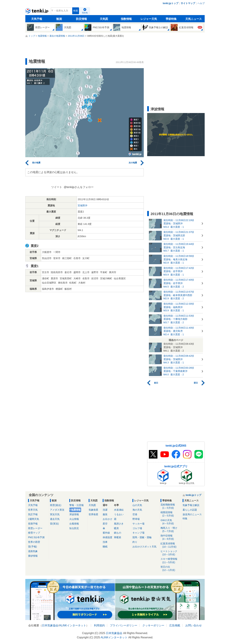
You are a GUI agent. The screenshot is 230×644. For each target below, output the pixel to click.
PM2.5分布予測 (36, 537)
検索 (76, 11)
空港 (135, 514)
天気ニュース (194, 19)
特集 (185, 518)
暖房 (116, 528)
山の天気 (137, 505)
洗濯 (105, 510)
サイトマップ (188, 3)
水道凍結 (119, 510)
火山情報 (74, 519)
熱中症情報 (170, 537)
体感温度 (107, 537)
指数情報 (126, 19)
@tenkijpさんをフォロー (79, 187)
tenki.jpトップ (171, 3)
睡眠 (105, 547)
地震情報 (76, 510)
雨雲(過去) (56, 505)
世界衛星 (93, 514)
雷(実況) (54, 524)
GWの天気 (170, 522)
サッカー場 (138, 524)
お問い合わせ (194, 625)
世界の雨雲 (34, 542)
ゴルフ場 (137, 528)
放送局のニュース (192, 514)
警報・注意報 (76, 505)
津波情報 (74, 514)
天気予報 (37, 19)
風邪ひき (119, 524)
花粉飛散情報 (170, 506)
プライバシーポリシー (124, 625)
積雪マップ (34, 533)
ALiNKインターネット (73, 625)
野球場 (136, 519)
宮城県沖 (82, 205)
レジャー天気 (149, 19)
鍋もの (118, 533)
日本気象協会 (50, 625)
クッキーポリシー (153, 625)
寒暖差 (118, 537)
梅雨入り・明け (170, 530)
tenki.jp (37, 12)
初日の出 (170, 569)
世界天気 (33, 510)
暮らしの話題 (190, 510)
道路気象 (33, 551)
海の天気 (137, 510)
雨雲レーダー (35, 528)
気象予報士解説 (191, 505)
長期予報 (33, 524)
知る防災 (74, 528)
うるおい (119, 514)
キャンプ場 (138, 533)
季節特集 (171, 19)
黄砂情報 (33, 556)
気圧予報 (33, 514)
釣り (135, 542)
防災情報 (81, 19)
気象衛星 (93, 510)
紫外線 (106, 533)
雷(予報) (32, 547)
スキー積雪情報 (170, 561)
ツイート (57, 187)
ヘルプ (201, 3)
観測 (59, 19)
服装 (105, 514)
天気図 (104, 19)
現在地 (85, 13)
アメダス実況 (57, 510)
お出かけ (107, 519)
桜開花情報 (170, 514)
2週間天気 (34, 519)
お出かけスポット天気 (144, 547)
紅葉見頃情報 (170, 545)
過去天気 (55, 519)
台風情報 (74, 524)
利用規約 (99, 625)
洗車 (105, 542)
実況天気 (55, 514)
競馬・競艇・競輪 (142, 537)
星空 (105, 524)
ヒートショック (170, 553)
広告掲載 (175, 625)
